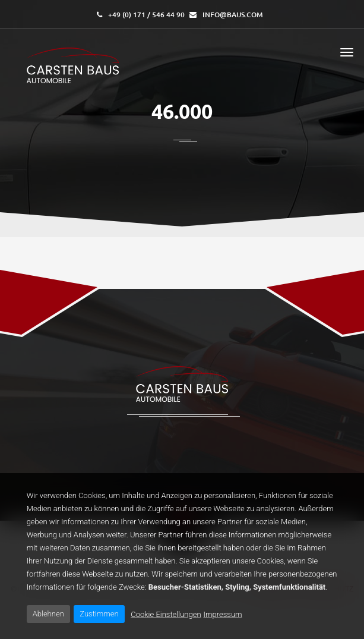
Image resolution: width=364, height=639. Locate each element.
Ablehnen (48, 614)
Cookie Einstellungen (166, 614)
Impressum (223, 614)
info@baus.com (233, 15)
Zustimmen (99, 614)
